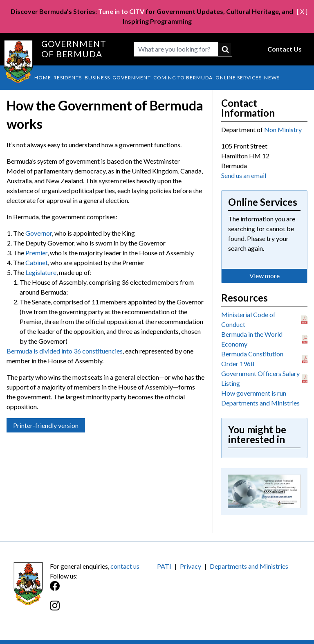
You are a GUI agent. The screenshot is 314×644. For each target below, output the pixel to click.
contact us (125, 566)
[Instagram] (103, 610)
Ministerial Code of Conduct (248, 319)
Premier (36, 253)
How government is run (254, 393)
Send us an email (244, 175)
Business (97, 78)
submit (225, 49)
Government (132, 78)
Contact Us (285, 49)
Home (43, 78)
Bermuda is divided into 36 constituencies (65, 351)
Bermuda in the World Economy (252, 339)
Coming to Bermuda (183, 78)
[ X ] (302, 11)
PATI (164, 566)
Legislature (41, 272)
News (272, 78)
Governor (39, 233)
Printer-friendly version (46, 425)
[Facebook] (103, 590)
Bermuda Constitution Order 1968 (252, 359)
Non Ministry (283, 129)
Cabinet (37, 262)
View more (265, 276)
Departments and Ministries (260, 403)
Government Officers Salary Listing (260, 378)
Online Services (239, 78)
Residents (68, 78)
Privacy (191, 566)
